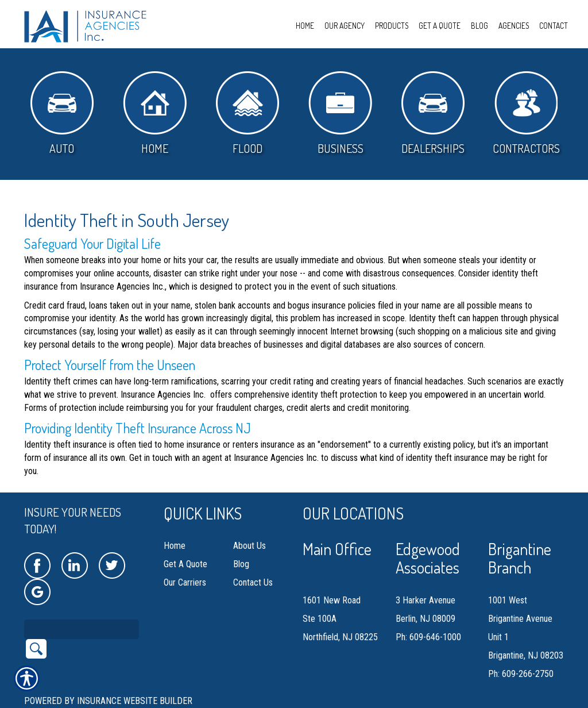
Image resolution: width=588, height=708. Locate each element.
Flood (247, 113)
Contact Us (253, 582)
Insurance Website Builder (135, 701)
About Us (249, 546)
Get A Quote (185, 564)
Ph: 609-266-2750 (521, 674)
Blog (241, 564)
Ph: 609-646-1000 (428, 637)
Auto (62, 113)
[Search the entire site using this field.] (82, 629)
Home (155, 113)
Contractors (526, 113)
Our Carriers (185, 582)
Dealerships (433, 113)
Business (340, 113)
